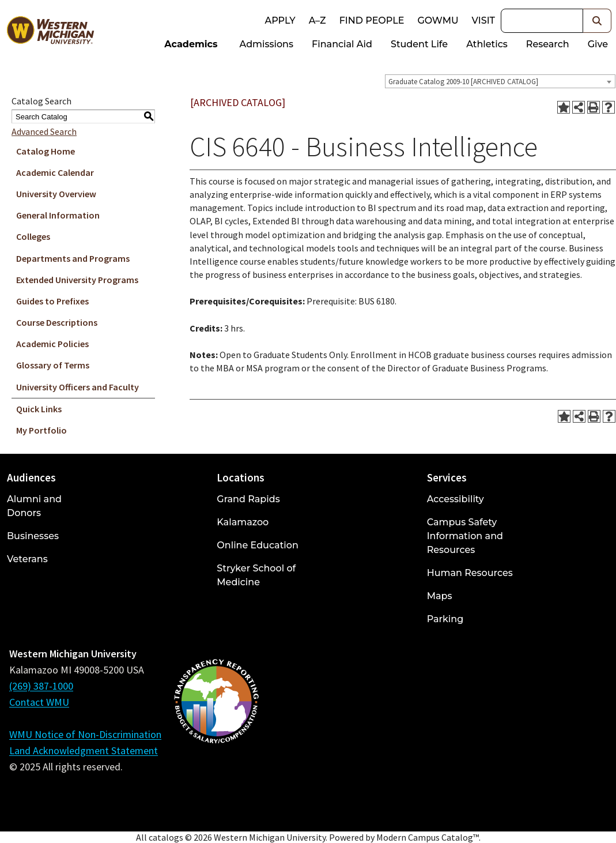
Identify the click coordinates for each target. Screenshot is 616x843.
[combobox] (500, 81)
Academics (191, 44)
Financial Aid (342, 44)
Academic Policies (52, 344)
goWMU (438, 20)
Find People (372, 20)
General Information (58, 215)
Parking (445, 619)
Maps (440, 596)
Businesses (33, 536)
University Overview (56, 194)
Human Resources (470, 573)
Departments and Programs (73, 258)
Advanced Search (44, 131)
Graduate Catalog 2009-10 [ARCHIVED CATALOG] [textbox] (463, 82)
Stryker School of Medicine (256, 575)
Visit (483, 20)
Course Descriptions (57, 322)
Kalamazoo (243, 522)
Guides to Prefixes (52, 301)
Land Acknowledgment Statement (84, 750)
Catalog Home (46, 151)
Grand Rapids (248, 499)
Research (548, 44)
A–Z (318, 20)
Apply (280, 20)
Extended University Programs (77, 280)
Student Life (419, 44)
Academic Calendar (55, 172)
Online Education (257, 545)
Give (598, 44)
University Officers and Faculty (78, 387)
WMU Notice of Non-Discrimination (85, 734)
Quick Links (39, 409)
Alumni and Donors (34, 506)
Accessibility (456, 499)
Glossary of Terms (53, 365)
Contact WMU (39, 702)
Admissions (267, 44)
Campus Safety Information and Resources (465, 536)
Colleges (33, 236)
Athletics (487, 44)
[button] (597, 21)
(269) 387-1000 (41, 686)
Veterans (27, 559)
